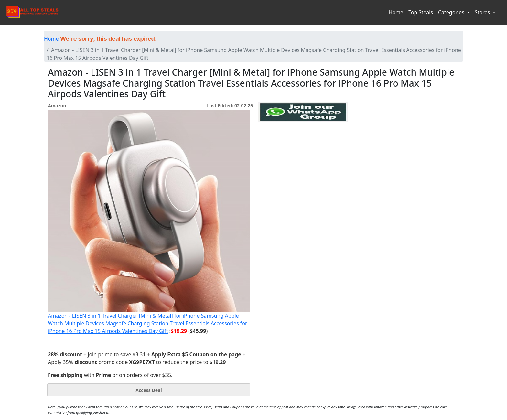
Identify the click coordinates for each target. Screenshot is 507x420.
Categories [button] (452, 12)
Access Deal (149, 390)
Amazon (57, 106)
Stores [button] (483, 12)
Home (396, 12)
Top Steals (421, 12)
